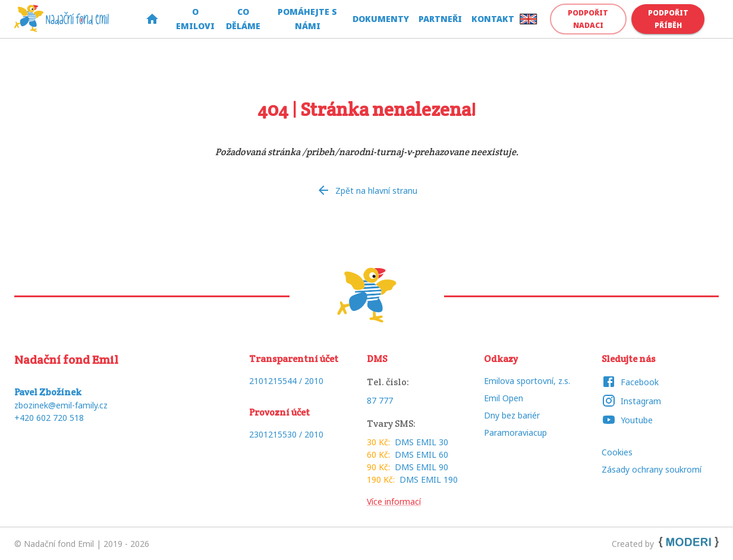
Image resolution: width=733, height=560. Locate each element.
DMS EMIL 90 (421, 467)
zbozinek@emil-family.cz (61, 405)
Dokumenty (381, 19)
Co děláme (243, 19)
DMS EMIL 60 (421, 454)
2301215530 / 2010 (286, 434)
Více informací (394, 501)
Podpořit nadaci (588, 19)
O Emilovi (195, 19)
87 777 (380, 400)
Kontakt (493, 19)
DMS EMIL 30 (421, 442)
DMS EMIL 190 (429, 479)
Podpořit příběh (668, 19)
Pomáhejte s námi (308, 19)
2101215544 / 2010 (286, 381)
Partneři (440, 19)
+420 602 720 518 (49, 418)
